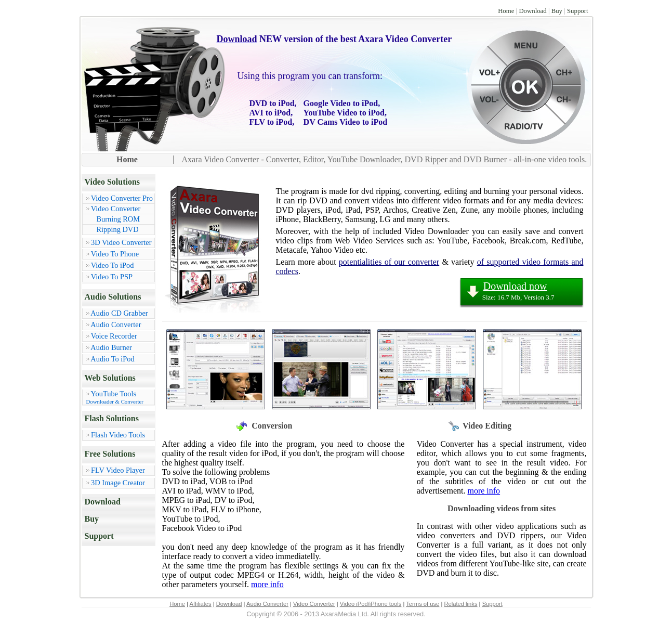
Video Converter (116, 209)
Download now (515, 286)
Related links (460, 604)
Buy (557, 11)
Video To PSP (112, 277)
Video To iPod (113, 265)
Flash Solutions (112, 418)
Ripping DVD (118, 229)
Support (578, 11)
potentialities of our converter (389, 262)
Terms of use (423, 604)
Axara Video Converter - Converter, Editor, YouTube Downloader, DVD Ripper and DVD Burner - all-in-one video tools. (385, 159)
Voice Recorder (114, 336)
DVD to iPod (272, 103)
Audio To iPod (112, 359)
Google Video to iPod (341, 103)
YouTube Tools (120, 397)
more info (267, 584)
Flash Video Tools (118, 435)
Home (506, 11)
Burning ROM (118, 219)
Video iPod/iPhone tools (371, 604)
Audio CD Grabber (119, 313)
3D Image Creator (118, 483)
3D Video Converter (121, 242)
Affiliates (201, 604)
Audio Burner (111, 347)
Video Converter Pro (122, 198)
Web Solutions (110, 378)
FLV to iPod (271, 122)
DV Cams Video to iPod (346, 122)
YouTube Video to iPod (344, 113)
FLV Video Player (118, 470)
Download (532, 11)
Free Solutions (110, 454)
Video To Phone (115, 254)
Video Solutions (113, 182)
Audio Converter (116, 325)
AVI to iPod (270, 113)
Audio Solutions (113, 297)
